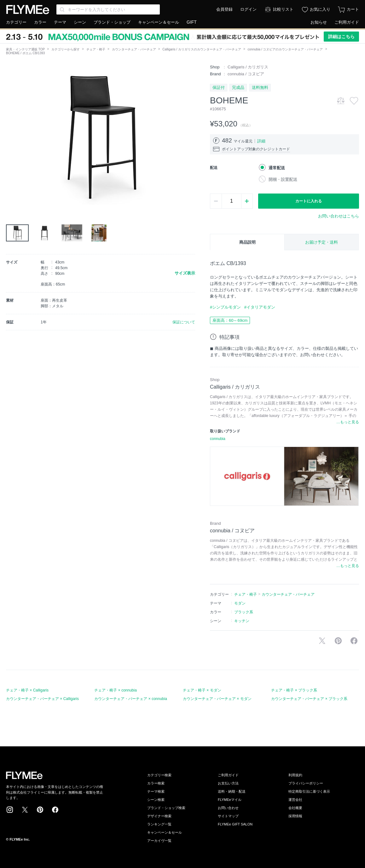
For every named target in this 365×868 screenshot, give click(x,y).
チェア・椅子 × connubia (115, 690)
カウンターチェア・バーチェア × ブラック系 (309, 699)
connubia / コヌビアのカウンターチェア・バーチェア (285, 49)
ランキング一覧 (159, 824)
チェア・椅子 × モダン (202, 690)
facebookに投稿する (354, 641)
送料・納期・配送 (232, 791)
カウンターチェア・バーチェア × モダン (217, 699)
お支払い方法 (228, 783)
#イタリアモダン (260, 307)
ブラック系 (244, 612)
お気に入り (320, 9)
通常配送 (277, 168)
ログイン (248, 9)
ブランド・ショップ (112, 22)
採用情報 (295, 816)
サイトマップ (228, 816)
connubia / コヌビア (246, 74)
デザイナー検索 (159, 816)
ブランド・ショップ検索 (166, 808)
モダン (240, 603)
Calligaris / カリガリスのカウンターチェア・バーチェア (202, 49)
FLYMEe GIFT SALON (235, 824)
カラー (40, 22)
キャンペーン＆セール (159, 22)
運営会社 (295, 800)
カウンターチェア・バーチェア (134, 49)
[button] (11, 135)
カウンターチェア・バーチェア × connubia (130, 699)
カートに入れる (309, 201)
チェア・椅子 (96, 49)
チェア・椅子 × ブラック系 (294, 690)
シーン (80, 22)
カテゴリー (16, 22)
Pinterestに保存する (338, 641)
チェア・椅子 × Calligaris (27, 690)
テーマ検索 (156, 791)
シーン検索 (156, 800)
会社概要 (295, 808)
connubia (218, 439)
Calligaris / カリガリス (248, 67)
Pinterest (40, 810)
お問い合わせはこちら (339, 216)
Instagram (10, 810)
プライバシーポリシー (306, 783)
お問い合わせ (228, 808)
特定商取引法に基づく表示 (309, 791)
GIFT (192, 22)
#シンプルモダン (225, 307)
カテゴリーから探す (66, 49)
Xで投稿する (322, 641)
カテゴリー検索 (159, 775)
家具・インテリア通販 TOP (25, 49)
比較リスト (283, 9)
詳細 (261, 141)
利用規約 (295, 775)
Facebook (55, 810)
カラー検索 (156, 783)
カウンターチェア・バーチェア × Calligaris (42, 699)
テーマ (60, 22)
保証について (184, 322)
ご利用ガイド (347, 22)
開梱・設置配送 (283, 179)
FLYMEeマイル (230, 800)
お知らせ (319, 22)
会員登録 (224, 9)
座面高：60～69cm (230, 320)
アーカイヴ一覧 (159, 841)
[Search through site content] (108, 9)
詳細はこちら (341, 37)
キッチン (242, 621)
